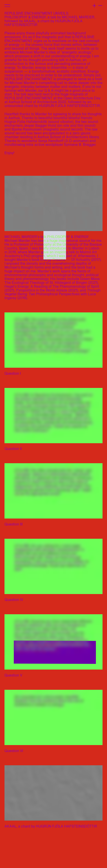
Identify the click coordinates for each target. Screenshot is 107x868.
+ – (97, 5)
